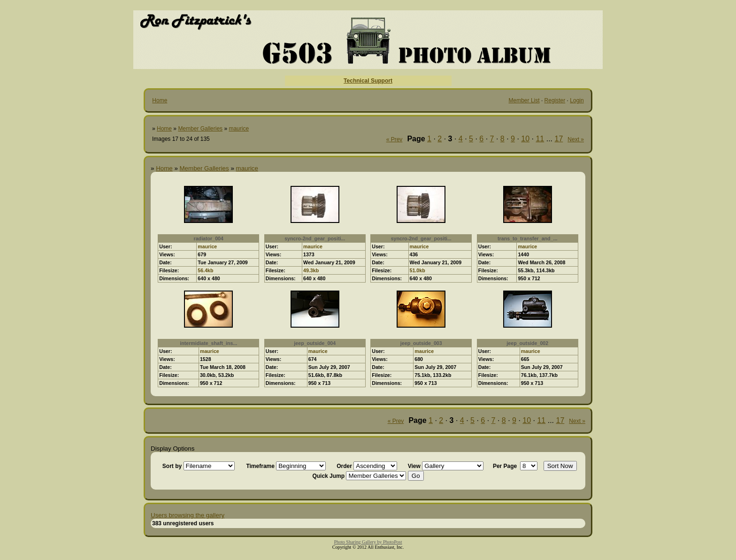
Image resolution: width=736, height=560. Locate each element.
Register (555, 100)
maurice (239, 129)
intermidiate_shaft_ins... (208, 343)
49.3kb (311, 270)
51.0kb (418, 270)
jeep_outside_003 (421, 343)
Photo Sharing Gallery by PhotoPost (368, 542)
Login (577, 100)
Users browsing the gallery (188, 515)
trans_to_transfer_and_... (527, 238)
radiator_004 (209, 238)
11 (540, 139)
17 (559, 139)
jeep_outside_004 (315, 343)
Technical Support (368, 81)
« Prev (395, 139)
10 (525, 139)
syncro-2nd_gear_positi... (315, 238)
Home (160, 100)
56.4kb (205, 270)
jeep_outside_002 (527, 343)
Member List (524, 100)
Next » (576, 139)
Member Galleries (200, 129)
